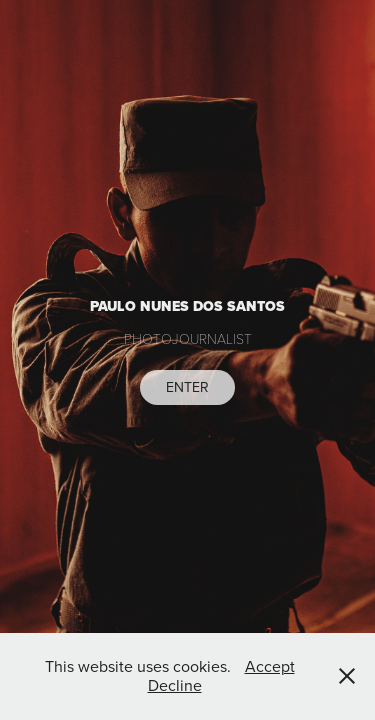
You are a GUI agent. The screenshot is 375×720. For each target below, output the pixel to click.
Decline (175, 685)
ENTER (187, 387)
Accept (270, 666)
